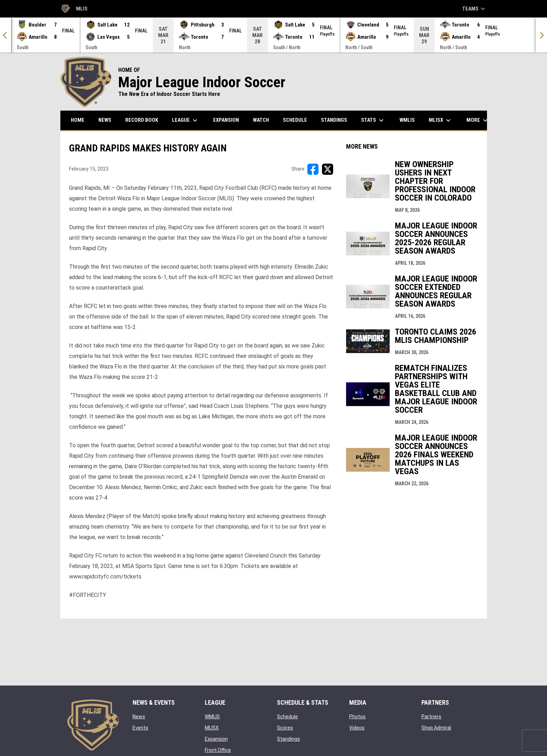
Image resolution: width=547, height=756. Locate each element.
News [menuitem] (105, 120)
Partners (431, 717)
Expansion (216, 739)
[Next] (541, 35)
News (139, 717)
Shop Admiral (436, 728)
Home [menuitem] (78, 120)
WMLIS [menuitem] (410, 120)
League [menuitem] (186, 120)
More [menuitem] (478, 120)
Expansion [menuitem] (226, 120)
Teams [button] (475, 9)
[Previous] (6, 35)
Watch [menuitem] (261, 120)
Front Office (218, 750)
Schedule (287, 717)
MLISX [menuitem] (441, 120)
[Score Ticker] (273, 35)
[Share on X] (328, 169)
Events (140, 728)
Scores (285, 728)
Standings (289, 739)
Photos (357, 717)
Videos (357, 728)
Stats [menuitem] (373, 120)
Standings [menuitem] (334, 120)
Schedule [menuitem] (295, 120)
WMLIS (212, 717)
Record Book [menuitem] (142, 120)
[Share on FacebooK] (313, 169)
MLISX (212, 728)
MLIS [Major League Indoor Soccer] (74, 9)
